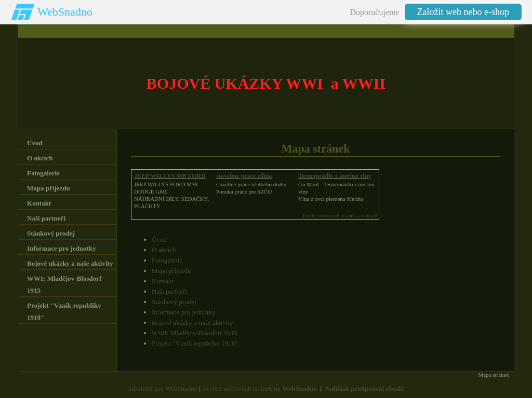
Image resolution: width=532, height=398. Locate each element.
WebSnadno (65, 12)
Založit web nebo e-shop (463, 12)
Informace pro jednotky (184, 312)
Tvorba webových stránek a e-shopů (340, 216)
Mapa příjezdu (171, 271)
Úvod (159, 239)
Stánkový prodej (174, 302)
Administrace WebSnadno (163, 388)
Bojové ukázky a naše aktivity (192, 322)
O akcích (164, 250)
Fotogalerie (167, 260)
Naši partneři (169, 291)
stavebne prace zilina (244, 176)
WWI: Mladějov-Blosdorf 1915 (195, 333)
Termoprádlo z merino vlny (335, 176)
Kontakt (163, 281)
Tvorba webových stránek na (260, 388)
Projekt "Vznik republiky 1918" (195, 343)
